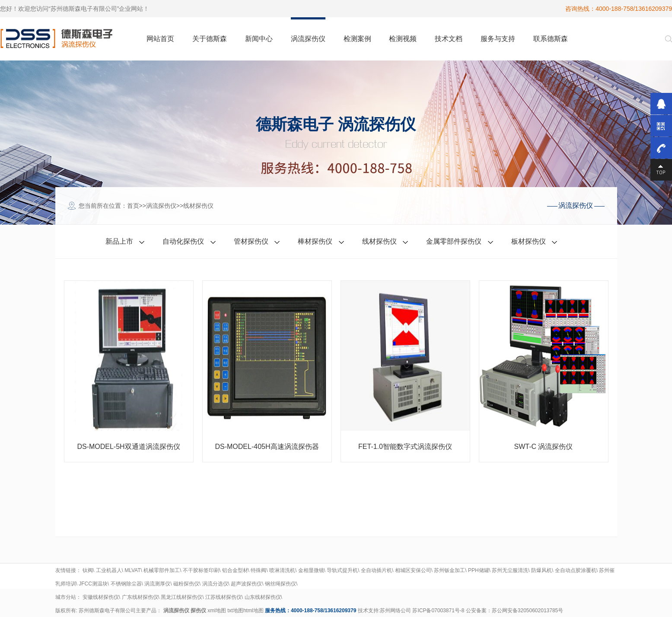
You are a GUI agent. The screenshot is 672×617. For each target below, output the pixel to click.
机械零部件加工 (162, 570)
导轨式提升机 (342, 570)
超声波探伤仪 (246, 584)
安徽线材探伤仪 (101, 597)
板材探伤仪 (529, 241)
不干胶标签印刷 (201, 570)
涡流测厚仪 (157, 584)
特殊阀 (258, 570)
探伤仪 (198, 611)
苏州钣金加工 (449, 570)
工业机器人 (109, 570)
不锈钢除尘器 (126, 584)
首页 (133, 206)
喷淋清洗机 (282, 570)
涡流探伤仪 (161, 206)
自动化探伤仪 (183, 241)
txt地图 (235, 611)
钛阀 (88, 570)
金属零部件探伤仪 (454, 241)
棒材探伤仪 (315, 241)
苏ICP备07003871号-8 (438, 611)
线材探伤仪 (198, 206)
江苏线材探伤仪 (223, 597)
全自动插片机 (376, 570)
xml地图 (217, 611)
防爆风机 (541, 570)
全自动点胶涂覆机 (576, 570)
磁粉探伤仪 (186, 584)
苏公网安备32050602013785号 (527, 611)
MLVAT (132, 570)
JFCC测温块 (93, 584)
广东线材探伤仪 (140, 597)
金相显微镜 (311, 570)
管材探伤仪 (251, 241)
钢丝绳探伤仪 (280, 584)
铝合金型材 (235, 570)
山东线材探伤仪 (263, 597)
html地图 (253, 611)
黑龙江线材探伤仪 (182, 597)
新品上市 (119, 241)
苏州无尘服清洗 (510, 570)
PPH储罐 (479, 570)
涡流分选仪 (215, 584)
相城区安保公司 (413, 570)
